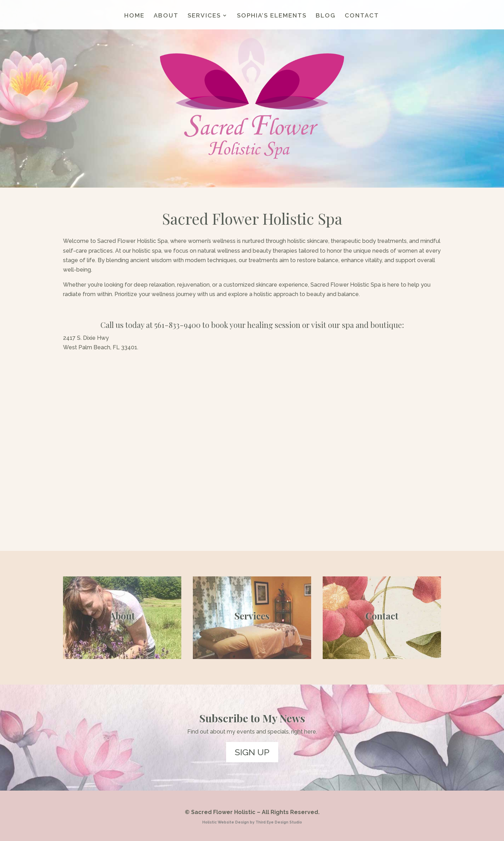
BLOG (326, 16)
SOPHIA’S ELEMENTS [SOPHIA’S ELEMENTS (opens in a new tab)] (272, 16)
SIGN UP (252, 752)
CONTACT (362, 16)
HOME (134, 16)
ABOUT (166, 16)
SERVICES (204, 16)
